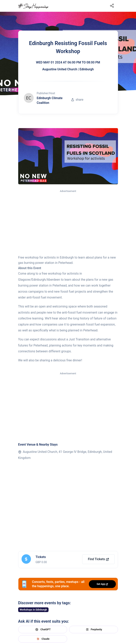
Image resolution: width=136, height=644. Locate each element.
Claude (42, 639)
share (77, 100)
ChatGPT (42, 630)
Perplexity (94, 630)
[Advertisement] (68, 223)
